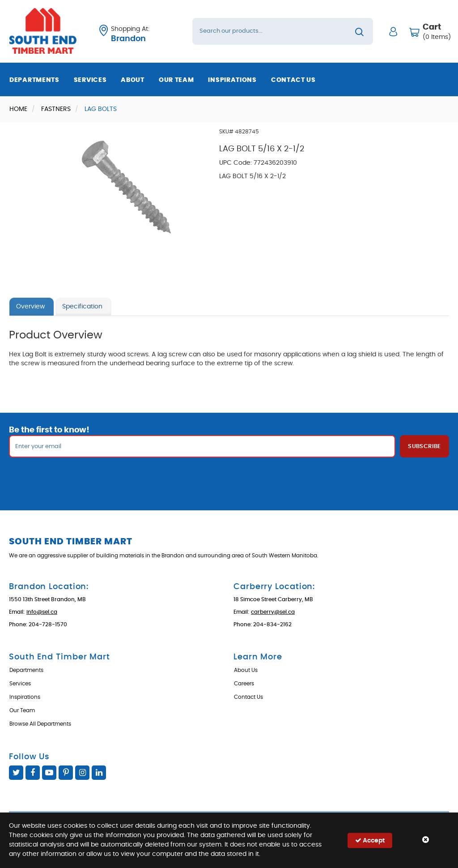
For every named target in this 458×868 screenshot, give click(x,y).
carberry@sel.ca (273, 612)
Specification (82, 307)
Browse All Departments (40, 724)
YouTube (49, 773)
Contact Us (293, 80)
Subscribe (424, 447)
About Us (246, 670)
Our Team (176, 80)
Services (90, 80)
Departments (34, 80)
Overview (30, 307)
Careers (244, 684)
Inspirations (232, 80)
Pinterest (66, 773)
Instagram (82, 773)
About (133, 80)
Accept (370, 840)
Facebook (33, 773)
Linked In (99, 773)
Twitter (16, 773)
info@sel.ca (42, 612)
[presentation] (229, 477)
